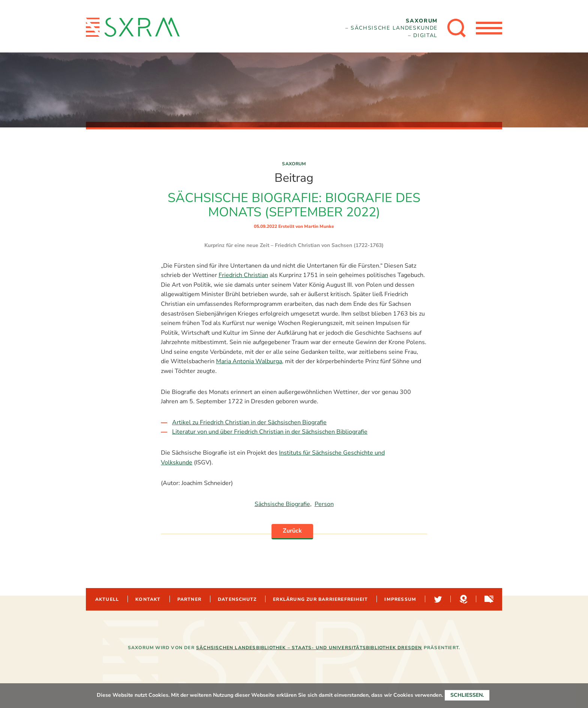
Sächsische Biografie (282, 504)
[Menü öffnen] (489, 28)
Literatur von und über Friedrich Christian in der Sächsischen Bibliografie (270, 432)
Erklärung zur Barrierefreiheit (320, 599)
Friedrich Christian (243, 275)
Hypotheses (463, 599)
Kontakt (148, 599)
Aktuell (107, 599)
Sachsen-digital (488, 599)
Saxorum (294, 164)
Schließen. (467, 695)
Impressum (400, 599)
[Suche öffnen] (457, 28)
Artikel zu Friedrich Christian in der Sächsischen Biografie (249, 422)
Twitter (437, 599)
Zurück (292, 531)
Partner (189, 599)
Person (324, 504)
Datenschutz (237, 599)
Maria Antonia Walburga (249, 361)
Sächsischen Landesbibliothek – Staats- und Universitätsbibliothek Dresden (309, 648)
